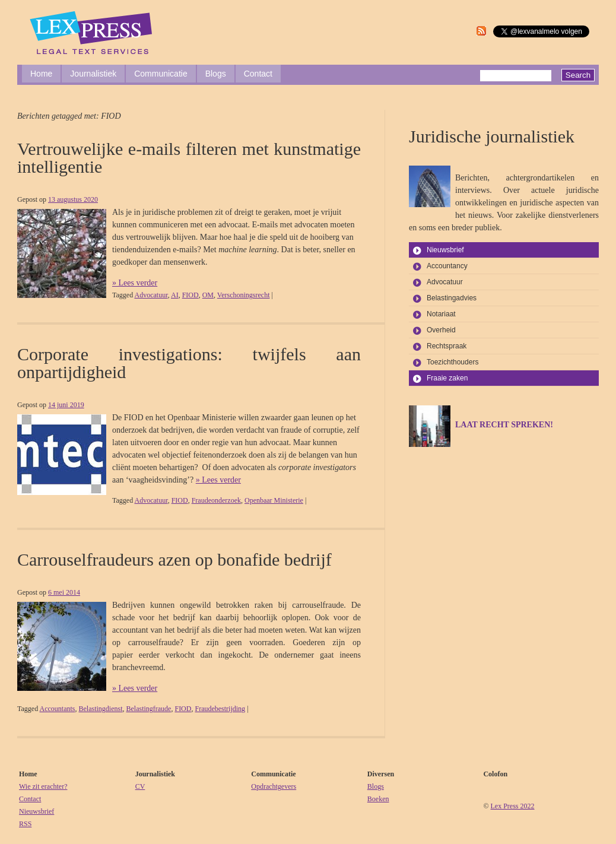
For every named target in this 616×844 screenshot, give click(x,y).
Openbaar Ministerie (274, 500)
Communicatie (161, 74)
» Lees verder (135, 283)
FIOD (190, 295)
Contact (258, 74)
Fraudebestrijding (220, 709)
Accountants (57, 709)
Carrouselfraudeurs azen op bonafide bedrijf (174, 559)
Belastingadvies (452, 298)
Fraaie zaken (447, 378)
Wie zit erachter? (43, 786)
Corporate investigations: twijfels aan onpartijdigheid (189, 363)
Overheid (441, 330)
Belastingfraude (148, 709)
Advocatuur (151, 295)
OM (208, 295)
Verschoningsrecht (244, 295)
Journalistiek (93, 74)
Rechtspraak (447, 346)
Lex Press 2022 (513, 806)
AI (175, 295)
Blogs (216, 74)
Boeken (378, 799)
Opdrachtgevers (274, 786)
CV (140, 786)
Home (41, 74)
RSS (25, 824)
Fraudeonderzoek (216, 500)
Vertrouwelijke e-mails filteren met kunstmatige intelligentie (189, 158)
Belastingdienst (100, 709)
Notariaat (441, 314)
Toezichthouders (453, 362)
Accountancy (447, 266)
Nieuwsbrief (445, 250)
